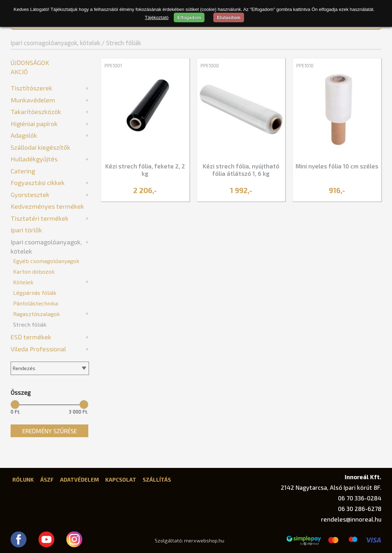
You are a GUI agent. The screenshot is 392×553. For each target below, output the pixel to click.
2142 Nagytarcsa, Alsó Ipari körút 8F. (331, 487)
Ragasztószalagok (37, 314)
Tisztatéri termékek (40, 218)
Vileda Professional (38, 349)
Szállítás (157, 480)
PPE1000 (210, 66)
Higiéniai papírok (34, 124)
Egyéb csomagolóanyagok (46, 261)
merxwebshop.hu (204, 540)
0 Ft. (16, 412)
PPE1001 (113, 66)
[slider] (15, 404)
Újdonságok (30, 63)
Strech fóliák (30, 324)
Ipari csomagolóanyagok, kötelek (55, 43)
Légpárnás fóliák (35, 293)
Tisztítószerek (31, 88)
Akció (19, 72)
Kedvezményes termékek (47, 206)
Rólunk (23, 480)
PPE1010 (305, 66)
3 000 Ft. (79, 412)
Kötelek (23, 282)
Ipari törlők (26, 230)
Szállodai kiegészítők (40, 147)
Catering (23, 171)
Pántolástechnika (35, 303)
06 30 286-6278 (360, 509)
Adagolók (24, 135)
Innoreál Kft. (363, 477)
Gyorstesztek (30, 195)
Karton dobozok (34, 271)
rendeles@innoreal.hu (351, 519)
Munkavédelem (33, 100)
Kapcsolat (121, 480)
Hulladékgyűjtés (34, 159)
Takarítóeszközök (36, 112)
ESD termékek (31, 337)
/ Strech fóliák (121, 43)
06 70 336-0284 (360, 498)
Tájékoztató (157, 17)
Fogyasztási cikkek (38, 183)
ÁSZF (47, 480)
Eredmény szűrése (50, 431)
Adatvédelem (79, 480)
